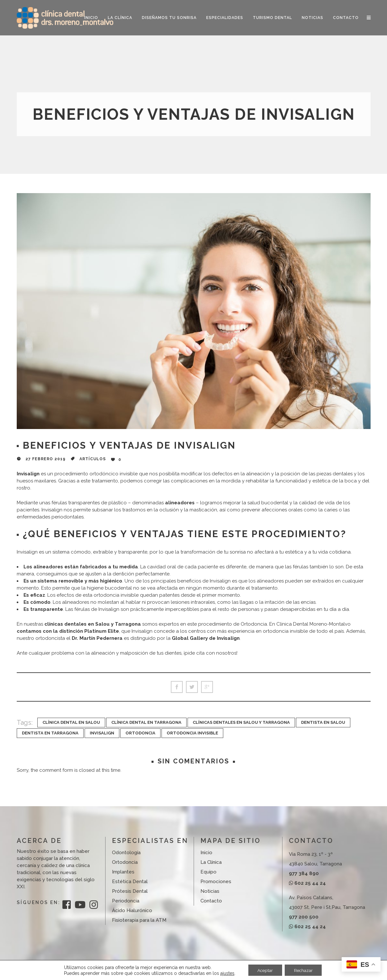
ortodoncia (140, 733)
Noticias (210, 891)
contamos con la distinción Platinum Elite (68, 631)
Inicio (206, 853)
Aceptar (264, 970)
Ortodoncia (125, 862)
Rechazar (304, 970)
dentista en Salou (323, 722)
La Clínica (211, 862)
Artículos (93, 459)
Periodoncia (126, 901)
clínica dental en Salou (71, 722)
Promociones (216, 882)
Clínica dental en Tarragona (146, 722)
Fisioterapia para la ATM (139, 920)
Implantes (123, 872)
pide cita (195, 653)
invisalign (102, 733)
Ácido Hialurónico (132, 910)
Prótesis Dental (130, 891)
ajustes (226, 973)
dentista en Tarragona (50, 733)
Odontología (126, 853)
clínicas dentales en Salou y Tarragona (241, 722)
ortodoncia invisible (192, 733)
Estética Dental (130, 882)
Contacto (211, 901)
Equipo (208, 872)
